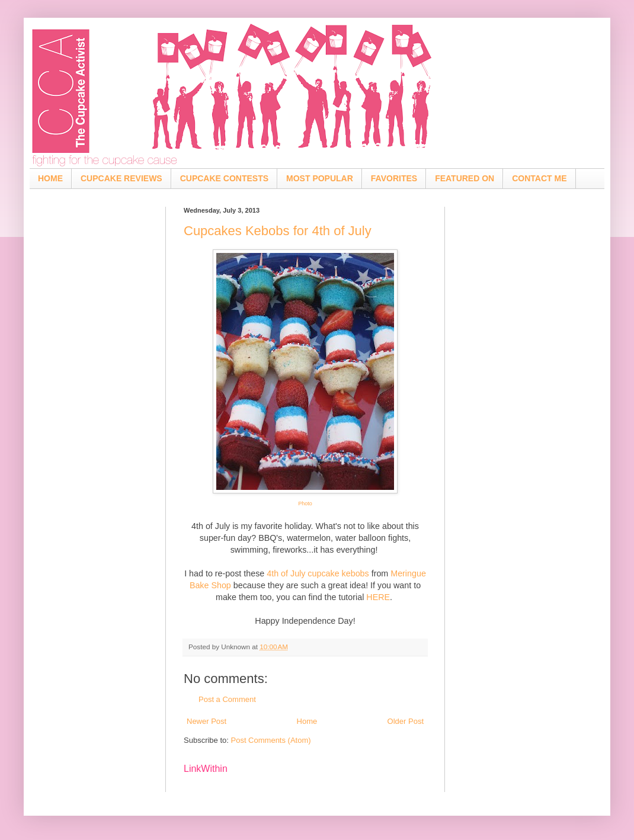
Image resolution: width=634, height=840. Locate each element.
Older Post (406, 721)
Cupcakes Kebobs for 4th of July (278, 231)
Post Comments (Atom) (271, 740)
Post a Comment (227, 699)
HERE (378, 597)
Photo (305, 504)
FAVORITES (394, 178)
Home (307, 721)
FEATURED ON (465, 178)
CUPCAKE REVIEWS (121, 178)
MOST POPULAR (320, 178)
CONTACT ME (539, 178)
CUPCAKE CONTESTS (224, 178)
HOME (50, 178)
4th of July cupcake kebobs (318, 573)
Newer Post (206, 721)
